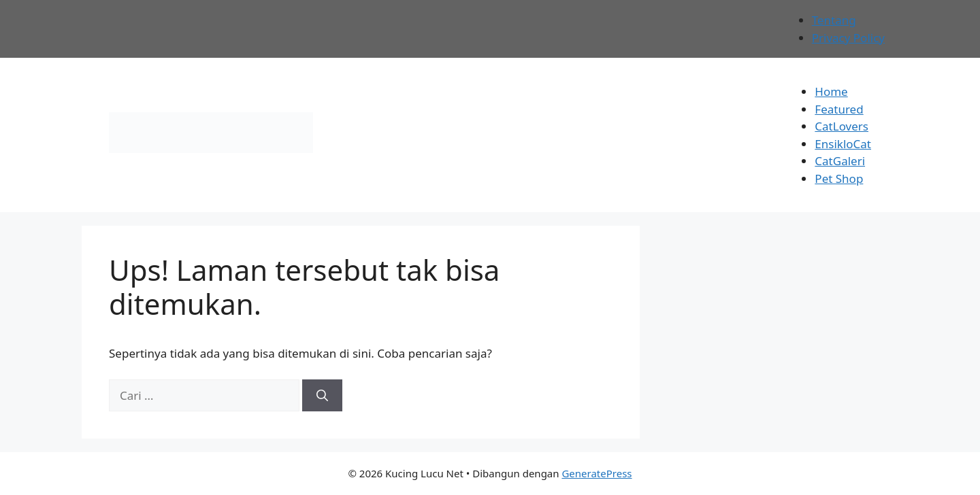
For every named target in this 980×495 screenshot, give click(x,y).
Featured (839, 109)
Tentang (834, 20)
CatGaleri (840, 161)
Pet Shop (839, 178)
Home (831, 91)
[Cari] (322, 396)
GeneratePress (597, 473)
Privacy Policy (848, 38)
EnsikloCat (843, 144)
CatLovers (842, 126)
